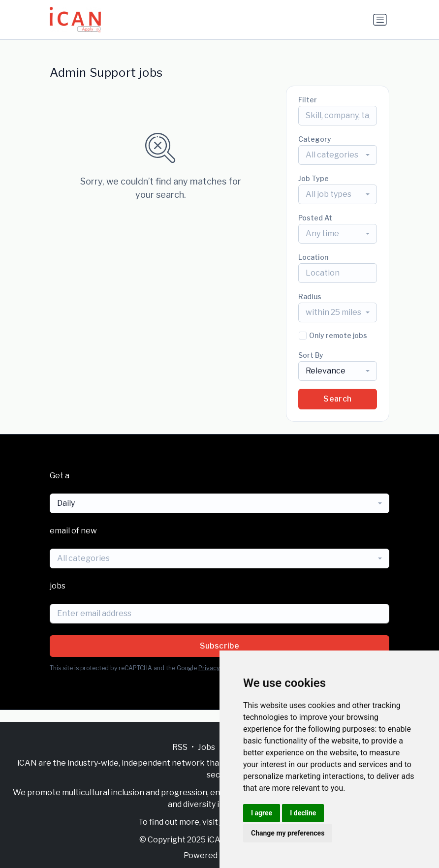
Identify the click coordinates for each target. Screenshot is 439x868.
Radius (310, 296)
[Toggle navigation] (380, 20)
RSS (180, 747)
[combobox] (338, 155)
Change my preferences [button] (288, 833)
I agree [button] (262, 813)
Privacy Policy (218, 668)
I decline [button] (303, 813)
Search (337, 399)
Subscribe (220, 646)
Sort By (311, 355)
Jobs (206, 747)
